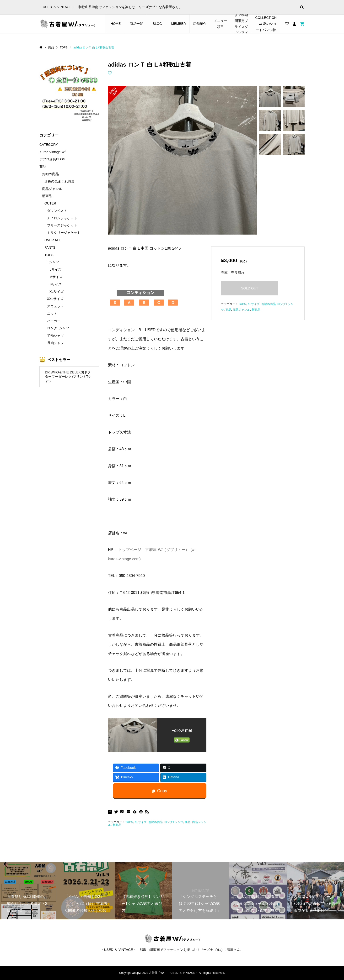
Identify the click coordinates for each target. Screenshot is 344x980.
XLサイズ (141, 822)
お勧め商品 (156, 822)
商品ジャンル (241, 310)
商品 (188, 822)
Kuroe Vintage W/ (52, 152)
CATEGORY (49, 145)
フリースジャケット (62, 225)
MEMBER (179, 24)
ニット (52, 314)
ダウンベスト (57, 211)
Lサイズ (55, 269)
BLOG (157, 24)
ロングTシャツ (174, 822)
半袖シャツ (55, 335)
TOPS (129, 822)
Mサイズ (56, 277)
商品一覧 (136, 24)
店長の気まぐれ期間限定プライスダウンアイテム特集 (241, 24)
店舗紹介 (200, 24)
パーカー (54, 321)
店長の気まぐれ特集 (59, 181)
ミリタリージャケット (64, 233)
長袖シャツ (55, 343)
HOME (116, 24)
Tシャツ (53, 262)
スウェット (55, 306)
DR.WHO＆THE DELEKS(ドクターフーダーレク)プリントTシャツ (68, 377)
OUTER (50, 203)
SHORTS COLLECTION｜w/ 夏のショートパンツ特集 (266, 24)
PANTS (50, 247)
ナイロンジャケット (62, 218)
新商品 (117, 825)
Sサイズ (56, 284)
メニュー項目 (220, 24)
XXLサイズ (55, 299)
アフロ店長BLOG (52, 159)
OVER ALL (53, 240)
